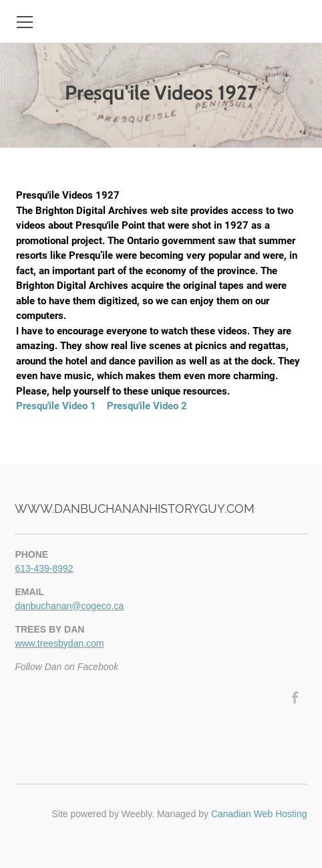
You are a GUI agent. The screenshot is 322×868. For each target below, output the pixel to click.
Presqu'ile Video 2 (147, 406)
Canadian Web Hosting (259, 814)
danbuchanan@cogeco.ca (69, 606)
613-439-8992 (44, 568)
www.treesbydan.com (59, 643)
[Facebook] (296, 697)
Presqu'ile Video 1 (56, 406)
